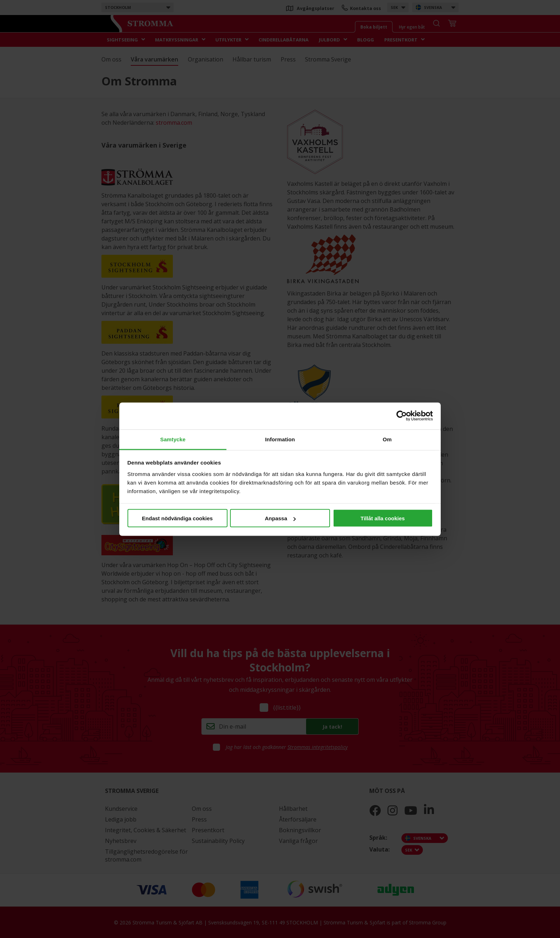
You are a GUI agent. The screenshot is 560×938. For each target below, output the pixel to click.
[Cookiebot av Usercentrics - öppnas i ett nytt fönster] (402, 416)
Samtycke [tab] (173, 439)
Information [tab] (280, 439)
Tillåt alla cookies (383, 518)
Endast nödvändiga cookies (177, 518)
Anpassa (280, 518)
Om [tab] (387, 439)
